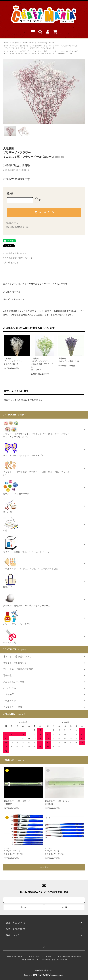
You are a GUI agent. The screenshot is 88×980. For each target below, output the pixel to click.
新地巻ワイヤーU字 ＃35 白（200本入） (17, 803)
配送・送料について (38, 956)
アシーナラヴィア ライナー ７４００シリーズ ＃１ (54, 851)
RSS (59, 960)
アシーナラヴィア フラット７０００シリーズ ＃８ (13, 851)
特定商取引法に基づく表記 (18, 227)
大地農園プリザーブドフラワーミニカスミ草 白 (13, 361)
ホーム (6, 43)
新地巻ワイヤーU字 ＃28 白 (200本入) (57, 803)
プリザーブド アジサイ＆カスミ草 (24, 43)
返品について (12, 223)
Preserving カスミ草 (47, 43)
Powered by (44, 975)
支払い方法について (21, 956)
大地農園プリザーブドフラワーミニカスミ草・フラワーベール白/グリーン (43, 364)
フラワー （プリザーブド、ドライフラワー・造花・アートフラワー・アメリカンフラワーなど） (45, 46)
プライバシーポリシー (30, 960)
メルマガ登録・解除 (48, 960)
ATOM (64, 960)
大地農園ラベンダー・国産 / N (69, 360)
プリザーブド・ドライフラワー (16, 48)
